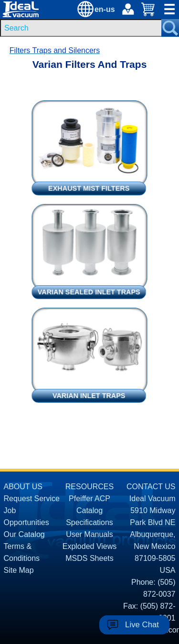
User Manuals (89, 534)
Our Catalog (24, 534)
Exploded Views (90, 546)
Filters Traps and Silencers (55, 50)
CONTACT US (151, 487)
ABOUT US (23, 487)
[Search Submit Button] (170, 28)
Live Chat (142, 625)
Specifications (89, 522)
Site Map (19, 570)
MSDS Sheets (89, 558)
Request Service (32, 499)
